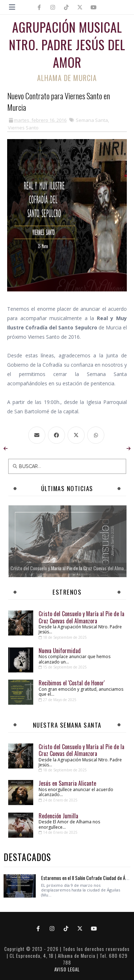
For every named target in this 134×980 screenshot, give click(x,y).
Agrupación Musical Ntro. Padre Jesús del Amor (67, 44)
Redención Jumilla (58, 816)
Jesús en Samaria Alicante (67, 783)
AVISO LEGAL (67, 969)
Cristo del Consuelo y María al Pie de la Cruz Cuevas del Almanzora (81, 617)
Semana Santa (92, 120)
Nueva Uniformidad (60, 651)
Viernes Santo (23, 128)
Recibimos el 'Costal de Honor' (72, 683)
